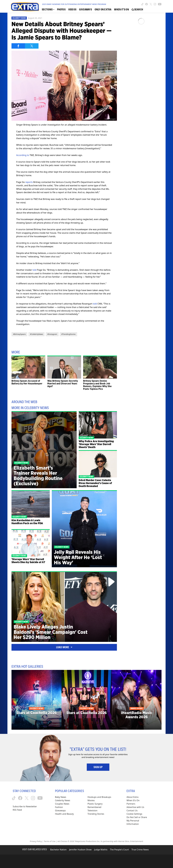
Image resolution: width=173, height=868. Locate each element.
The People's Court (119, 850)
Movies (91, 800)
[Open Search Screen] (137, 10)
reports (29, 182)
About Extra (132, 797)
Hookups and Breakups (99, 797)
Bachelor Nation (58, 850)
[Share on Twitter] (32, 46)
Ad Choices (62, 841)
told (35, 270)
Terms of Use (50, 841)
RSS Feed (17, 810)
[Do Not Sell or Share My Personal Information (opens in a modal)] (139, 821)
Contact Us (132, 810)
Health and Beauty (64, 814)
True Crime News (140, 850)
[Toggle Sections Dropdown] (48, 10)
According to (23, 155)
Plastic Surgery (95, 804)
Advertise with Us (135, 807)
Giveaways (60, 810)
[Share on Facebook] (18, 46)
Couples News (62, 804)
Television (93, 810)
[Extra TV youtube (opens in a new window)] (160, 4)
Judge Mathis (101, 850)
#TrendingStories (68, 334)
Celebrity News (19, 18)
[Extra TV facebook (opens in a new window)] (147, 4)
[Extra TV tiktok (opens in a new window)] (142, 4)
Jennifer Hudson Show (80, 850)
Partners (131, 804)
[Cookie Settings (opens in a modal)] (134, 814)
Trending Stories (96, 814)
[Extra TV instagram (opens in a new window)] (155, 4)
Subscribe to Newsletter (25, 806)
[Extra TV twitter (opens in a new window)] (151, 4)
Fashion (59, 807)
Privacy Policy (36, 841)
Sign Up (98, 767)
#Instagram (52, 334)
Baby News (61, 797)
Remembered (94, 807)
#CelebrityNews (36, 334)
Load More (64, 647)
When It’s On (133, 800)
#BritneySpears (19, 334)
